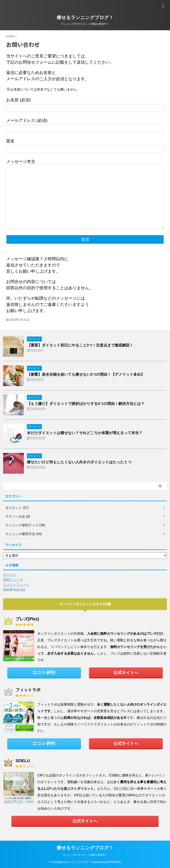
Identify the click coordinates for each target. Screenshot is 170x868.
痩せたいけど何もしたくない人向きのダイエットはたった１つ (79, 462)
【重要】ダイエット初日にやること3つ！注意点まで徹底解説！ (80, 345)
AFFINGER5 (113, 862)
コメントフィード (16, 585)
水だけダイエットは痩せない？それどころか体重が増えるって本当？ (85, 433)
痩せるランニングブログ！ (85, 18)
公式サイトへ (126, 673)
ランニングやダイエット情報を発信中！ (85, 855)
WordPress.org (14, 589)
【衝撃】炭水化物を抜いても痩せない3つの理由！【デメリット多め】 (86, 374)
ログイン (10, 575)
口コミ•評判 (44, 673)
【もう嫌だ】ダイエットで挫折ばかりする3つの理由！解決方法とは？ (86, 404)
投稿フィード (13, 580)
